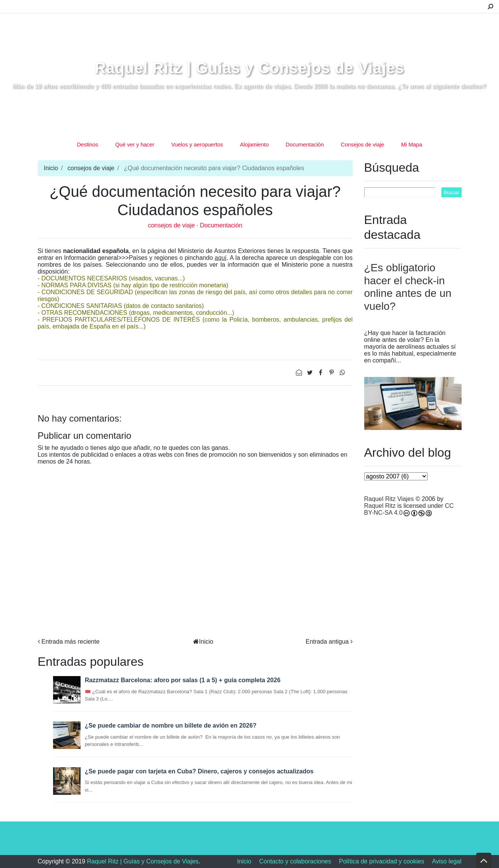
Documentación (305, 145)
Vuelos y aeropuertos (197, 145)
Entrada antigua (327, 642)
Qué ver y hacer (135, 145)
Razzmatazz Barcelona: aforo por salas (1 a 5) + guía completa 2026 (183, 680)
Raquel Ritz (380, 506)
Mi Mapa (412, 145)
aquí (220, 258)
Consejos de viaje (363, 145)
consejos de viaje (91, 168)
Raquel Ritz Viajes (389, 499)
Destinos (87, 145)
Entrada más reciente (71, 642)
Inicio (51, 168)
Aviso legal (447, 861)
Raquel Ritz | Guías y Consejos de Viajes (249, 68)
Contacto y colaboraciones (295, 861)
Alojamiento (254, 145)
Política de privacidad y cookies (382, 861)
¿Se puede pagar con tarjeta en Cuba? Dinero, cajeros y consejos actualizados (199, 771)
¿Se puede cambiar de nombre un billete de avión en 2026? (171, 725)
